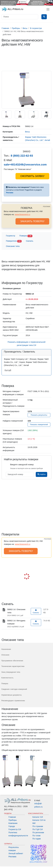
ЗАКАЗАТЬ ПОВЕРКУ (32, 221)
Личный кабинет (16, 853)
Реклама (12, 857)
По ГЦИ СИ (38, 829)
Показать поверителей (39, 425)
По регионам (38, 832)
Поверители (14, 241)
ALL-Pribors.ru (12, 9)
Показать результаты (39, 415)
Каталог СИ (38, 817)
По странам (38, 826)
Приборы (13, 820)
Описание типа (13, 246)
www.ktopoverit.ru (23, 214)
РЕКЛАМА (47, 207)
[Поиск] (20, 17)
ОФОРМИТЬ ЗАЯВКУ (32, 176)
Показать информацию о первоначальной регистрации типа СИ (26, 344)
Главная (12, 817)
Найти (41, 474)
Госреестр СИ (15, 829)
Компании (13, 823)
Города (12, 826)
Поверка (26, 236)
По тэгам (36, 836)
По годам (37, 839)
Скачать (30, 241)
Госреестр (11, 236)
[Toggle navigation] (48, 9)
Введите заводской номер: (22, 465)
